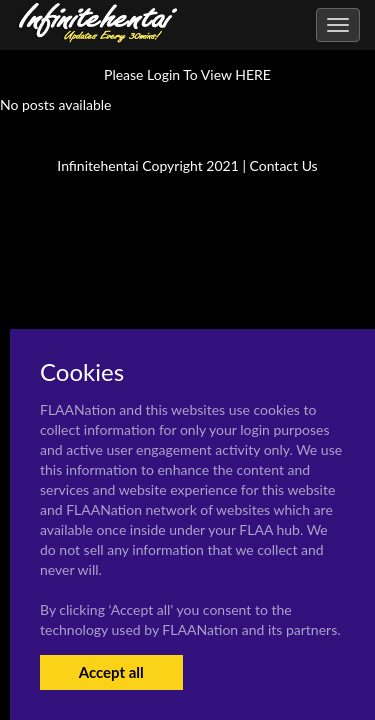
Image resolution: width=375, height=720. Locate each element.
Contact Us (284, 165)
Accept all (111, 672)
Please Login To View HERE (187, 74)
